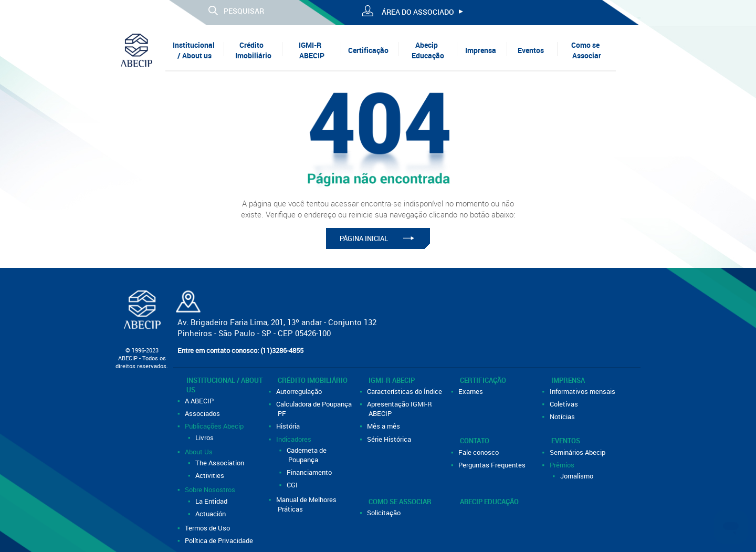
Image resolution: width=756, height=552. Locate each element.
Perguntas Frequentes (493, 465)
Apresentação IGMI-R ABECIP (400, 409)
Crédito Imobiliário (253, 50)
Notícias (563, 416)
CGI (293, 485)
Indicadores (295, 439)
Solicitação (385, 513)
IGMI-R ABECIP (311, 50)
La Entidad (212, 501)
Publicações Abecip (215, 426)
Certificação (368, 50)
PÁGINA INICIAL (364, 238)
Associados (203, 413)
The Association (220, 463)
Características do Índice (405, 391)
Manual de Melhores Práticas (307, 504)
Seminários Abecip (578, 452)
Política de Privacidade (220, 540)
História (289, 426)
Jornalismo (577, 476)
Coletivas (565, 404)
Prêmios (563, 465)
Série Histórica (390, 439)
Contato (475, 441)
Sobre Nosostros (211, 489)
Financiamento (310, 472)
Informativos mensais (583, 391)
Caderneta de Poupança (307, 455)
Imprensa (481, 50)
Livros (205, 438)
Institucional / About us (194, 50)
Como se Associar (586, 50)
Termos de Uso (208, 528)
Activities (211, 475)
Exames (471, 391)
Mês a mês (384, 426)
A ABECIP (200, 401)
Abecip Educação (428, 50)
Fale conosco (479, 452)
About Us (199, 452)
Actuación (211, 514)
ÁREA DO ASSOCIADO (418, 12)
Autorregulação (300, 391)
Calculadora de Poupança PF (315, 409)
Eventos (531, 50)
